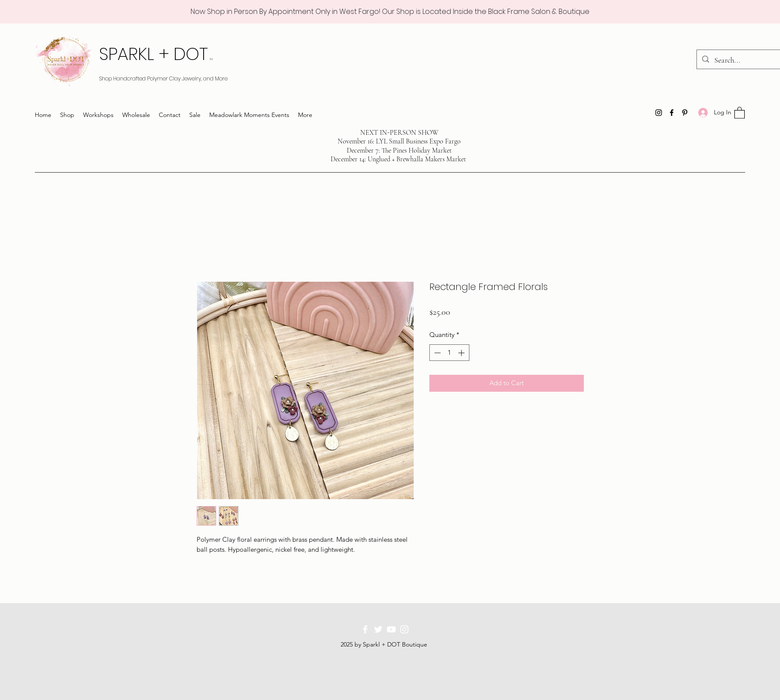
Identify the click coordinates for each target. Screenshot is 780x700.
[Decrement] (437, 353)
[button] (740, 112)
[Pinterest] (685, 113)
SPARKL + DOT (156, 54)
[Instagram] (659, 113)
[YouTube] (391, 629)
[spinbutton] (449, 353)
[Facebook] (672, 113)
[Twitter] (378, 629)
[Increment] (462, 353)
